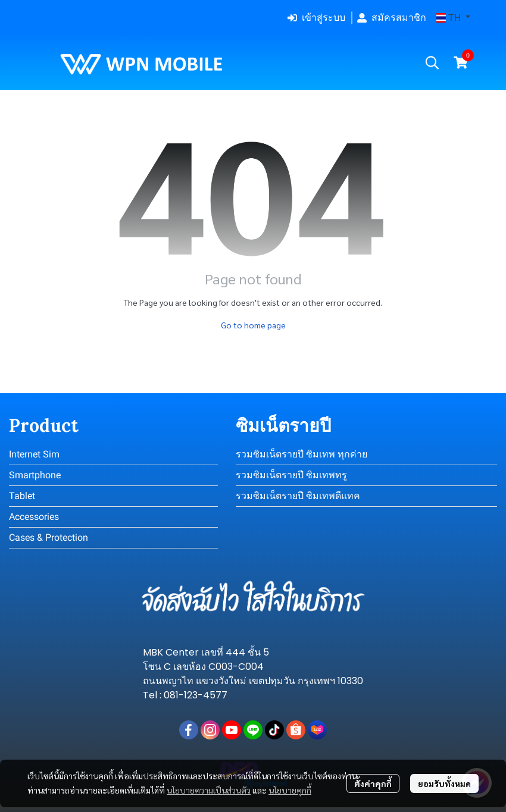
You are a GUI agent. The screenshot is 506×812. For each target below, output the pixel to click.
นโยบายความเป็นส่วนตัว (209, 790)
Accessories (34, 517)
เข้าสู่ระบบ (316, 18)
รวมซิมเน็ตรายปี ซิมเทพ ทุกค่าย (302, 454)
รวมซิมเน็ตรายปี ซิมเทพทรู (291, 475)
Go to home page (253, 325)
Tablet (22, 496)
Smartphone (35, 475)
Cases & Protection (49, 537)
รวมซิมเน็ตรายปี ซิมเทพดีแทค (298, 496)
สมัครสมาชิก (392, 18)
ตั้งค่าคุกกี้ (373, 783)
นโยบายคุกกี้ (290, 790)
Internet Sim (34, 454)
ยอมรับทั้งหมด (444, 783)
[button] (453, 18)
